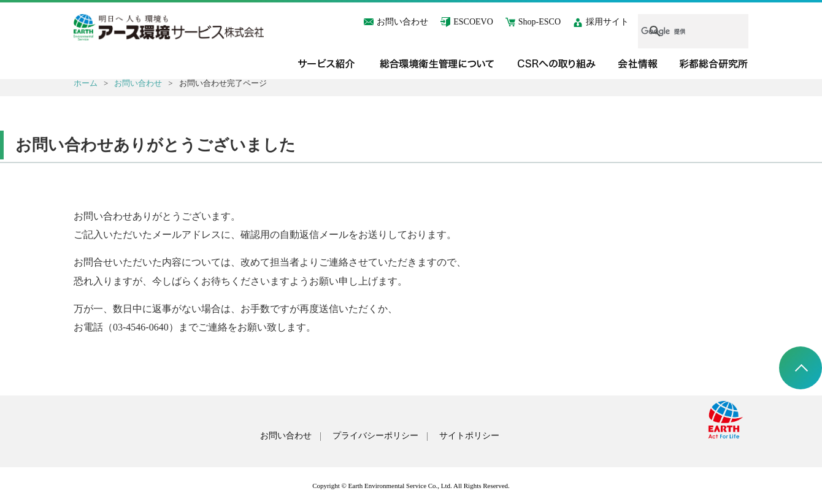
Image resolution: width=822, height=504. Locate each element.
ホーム (86, 83)
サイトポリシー (469, 436)
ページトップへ (801, 368)
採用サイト (607, 22)
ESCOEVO (473, 22)
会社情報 (638, 64)
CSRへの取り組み (557, 64)
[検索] (679, 31)
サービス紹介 (326, 64)
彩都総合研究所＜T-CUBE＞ (714, 64)
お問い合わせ (402, 22)
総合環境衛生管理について (437, 64)
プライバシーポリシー (375, 436)
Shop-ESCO (540, 22)
